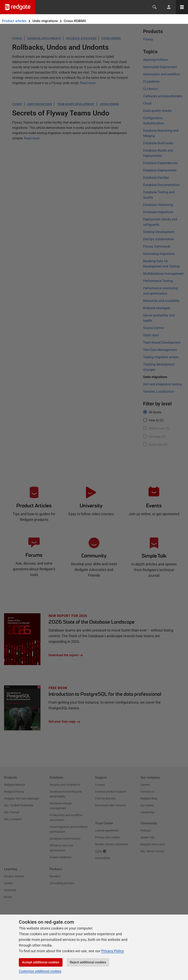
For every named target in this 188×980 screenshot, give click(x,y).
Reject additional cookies (88, 962)
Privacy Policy (113, 951)
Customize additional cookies (40, 971)
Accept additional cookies (41, 962)
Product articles (14, 21)
